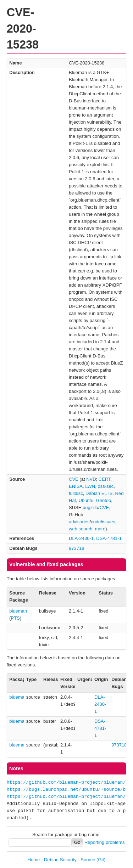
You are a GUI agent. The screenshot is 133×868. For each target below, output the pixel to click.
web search (81, 529)
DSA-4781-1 (109, 538)
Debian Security (60, 860)
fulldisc (76, 493)
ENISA (76, 486)
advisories (79, 522)
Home (34, 860)
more (100, 529)
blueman (18, 611)
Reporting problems (104, 842)
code (96, 522)
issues (109, 522)
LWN (90, 486)
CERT (105, 479)
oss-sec (106, 486)
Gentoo (104, 500)
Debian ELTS (99, 493)
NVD (91, 479)
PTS (15, 618)
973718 (76, 548)
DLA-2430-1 (81, 538)
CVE (74, 479)
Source (88, 860)
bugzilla (90, 508)
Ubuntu (86, 500)
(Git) (101, 860)
